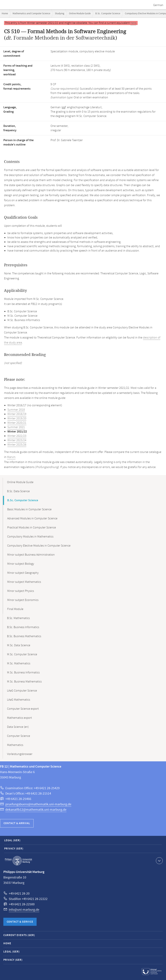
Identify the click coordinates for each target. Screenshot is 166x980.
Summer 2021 (16, 427)
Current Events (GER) (19, 935)
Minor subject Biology (21, 564)
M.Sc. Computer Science (22, 654)
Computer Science (19, 736)
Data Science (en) (18, 727)
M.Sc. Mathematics (19, 664)
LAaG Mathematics (19, 700)
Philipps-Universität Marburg (18, 861)
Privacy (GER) (14, 849)
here (133, 23)
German (158, 5)
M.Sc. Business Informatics (23, 673)
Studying (60, 14)
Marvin (11, 457)
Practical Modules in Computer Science (32, 528)
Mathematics (15, 745)
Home (5, 14)
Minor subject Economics (23, 600)
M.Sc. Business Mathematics (24, 682)
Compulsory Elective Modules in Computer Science (39, 546)
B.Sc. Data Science (18, 491)
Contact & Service (20, 922)
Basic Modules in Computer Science (29, 509)
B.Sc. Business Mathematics (24, 636)
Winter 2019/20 (17, 419)
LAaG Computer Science (22, 691)
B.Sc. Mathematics (18, 618)
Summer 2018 (16, 410)
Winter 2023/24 (17, 440)
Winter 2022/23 (17, 436)
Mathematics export (19, 718)
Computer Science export (23, 709)
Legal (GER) (12, 840)
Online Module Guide (80, 14)
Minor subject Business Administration (31, 555)
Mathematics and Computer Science (31, 14)
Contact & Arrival (17, 823)
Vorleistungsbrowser (20, 754)
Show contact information (159, 861)
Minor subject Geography (23, 573)
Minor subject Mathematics (24, 582)
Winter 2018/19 (17, 414)
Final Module (15, 609)
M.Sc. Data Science (19, 645)
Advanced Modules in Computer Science (32, 519)
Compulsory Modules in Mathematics (30, 537)
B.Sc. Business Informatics (23, 627)
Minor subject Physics (21, 591)
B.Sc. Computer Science (108, 14)
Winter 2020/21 (17, 423)
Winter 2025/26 (17, 445)
